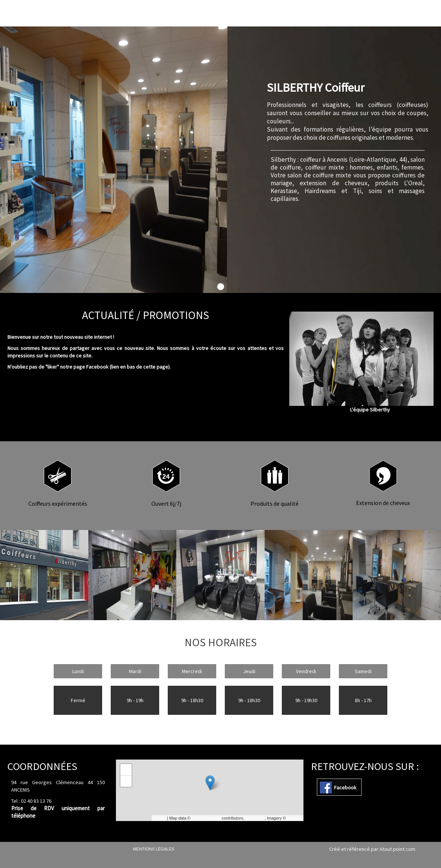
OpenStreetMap (206, 818)
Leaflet (160, 818)
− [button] (126, 781)
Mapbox (294, 818)
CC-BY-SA (255, 818)
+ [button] (126, 770)
